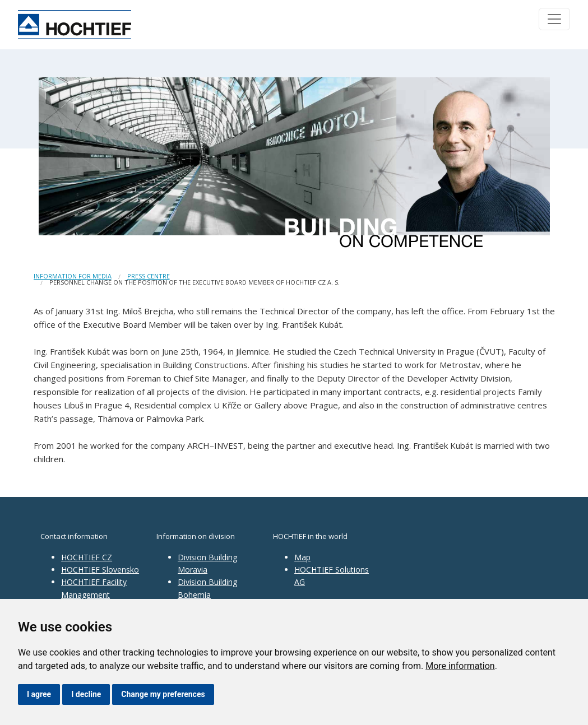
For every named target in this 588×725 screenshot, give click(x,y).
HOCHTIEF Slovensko (100, 570)
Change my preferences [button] (163, 694)
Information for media (73, 276)
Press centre (149, 276)
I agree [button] (39, 694)
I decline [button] (86, 694)
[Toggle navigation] (554, 19)
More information (460, 666)
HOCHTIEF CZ (87, 557)
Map (302, 557)
